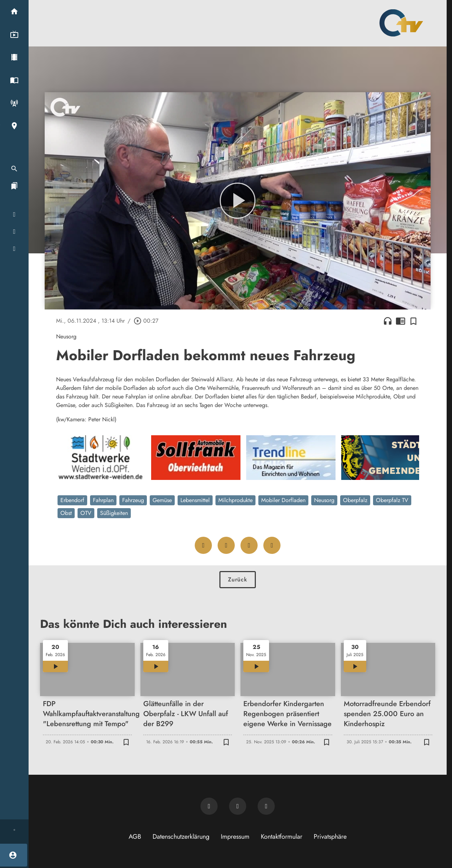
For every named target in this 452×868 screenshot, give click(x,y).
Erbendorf (72, 500)
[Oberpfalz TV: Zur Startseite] (401, 23)
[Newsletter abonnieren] (209, 806)
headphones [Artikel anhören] (388, 321)
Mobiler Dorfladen (283, 500)
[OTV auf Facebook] (238, 806)
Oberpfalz (355, 500)
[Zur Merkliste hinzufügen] (413, 321)
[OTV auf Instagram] (266, 806)
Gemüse (162, 500)
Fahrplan (103, 500)
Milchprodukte (235, 500)
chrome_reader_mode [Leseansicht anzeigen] (401, 321)
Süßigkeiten (114, 513)
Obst (66, 513)
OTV (86, 513)
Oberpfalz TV (392, 500)
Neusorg (324, 500)
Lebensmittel (195, 500)
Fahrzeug (133, 500)
